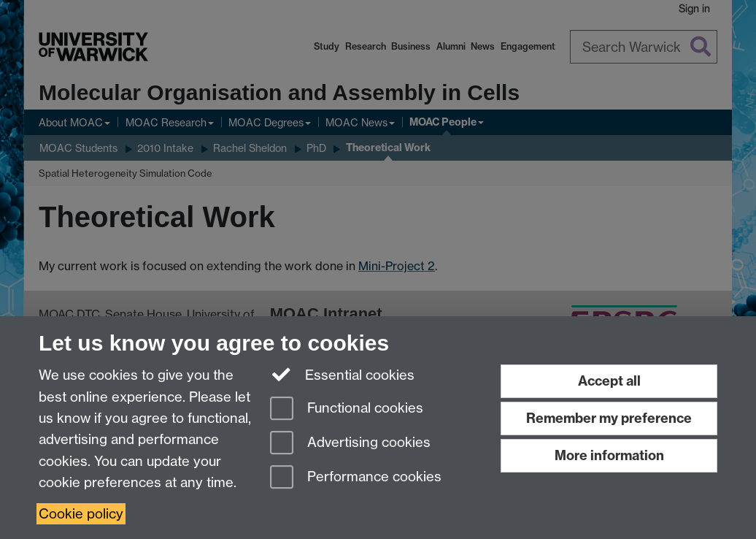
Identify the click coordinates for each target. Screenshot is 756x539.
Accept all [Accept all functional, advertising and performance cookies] (609, 381)
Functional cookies (347, 409)
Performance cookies (356, 478)
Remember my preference (609, 418)
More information (609, 455)
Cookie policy (81, 514)
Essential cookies (343, 374)
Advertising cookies (350, 444)
